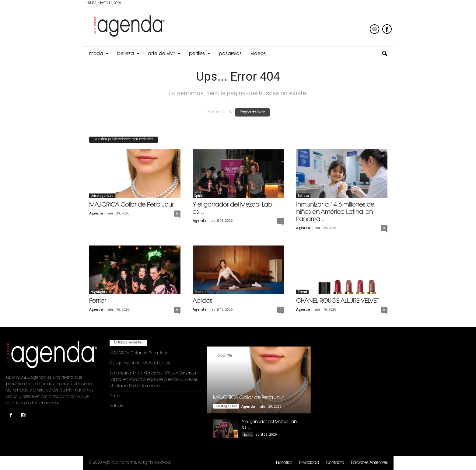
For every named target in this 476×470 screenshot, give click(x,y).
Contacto (335, 463)
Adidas (202, 301)
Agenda (96, 213)
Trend (199, 292)
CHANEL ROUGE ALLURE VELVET (338, 301)
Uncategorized (102, 196)
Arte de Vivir (164, 54)
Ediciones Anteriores (369, 463)
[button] (384, 54)
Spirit (198, 196)
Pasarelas (230, 54)
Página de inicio (252, 112)
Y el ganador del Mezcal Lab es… (142, 363)
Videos (258, 54)
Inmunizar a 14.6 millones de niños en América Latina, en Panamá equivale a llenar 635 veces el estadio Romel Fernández (154, 380)
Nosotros (284, 463)
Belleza (128, 54)
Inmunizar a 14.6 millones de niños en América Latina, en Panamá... (335, 212)
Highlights (99, 292)
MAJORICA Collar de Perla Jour (131, 205)
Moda (99, 54)
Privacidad (309, 463)
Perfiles (200, 54)
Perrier (98, 301)
